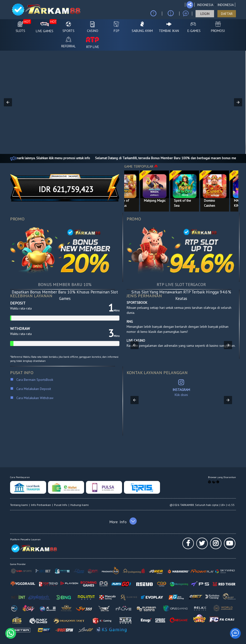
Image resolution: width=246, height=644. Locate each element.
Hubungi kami (80, 505)
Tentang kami (19, 505)
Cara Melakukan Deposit (33, 389)
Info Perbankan (41, 505)
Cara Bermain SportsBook (33, 380)
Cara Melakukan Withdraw (34, 398)
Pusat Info (61, 505)
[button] (8, 102)
